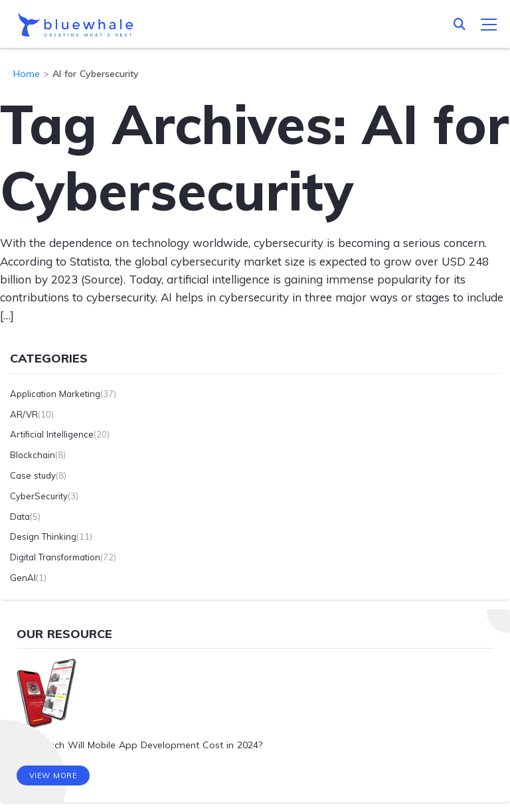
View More (53, 775)
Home (27, 74)
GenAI (23, 578)
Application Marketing (55, 394)
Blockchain (33, 455)
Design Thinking (43, 536)
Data (20, 517)
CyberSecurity (39, 496)
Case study (33, 475)
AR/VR (24, 414)
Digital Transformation (55, 557)
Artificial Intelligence (52, 434)
